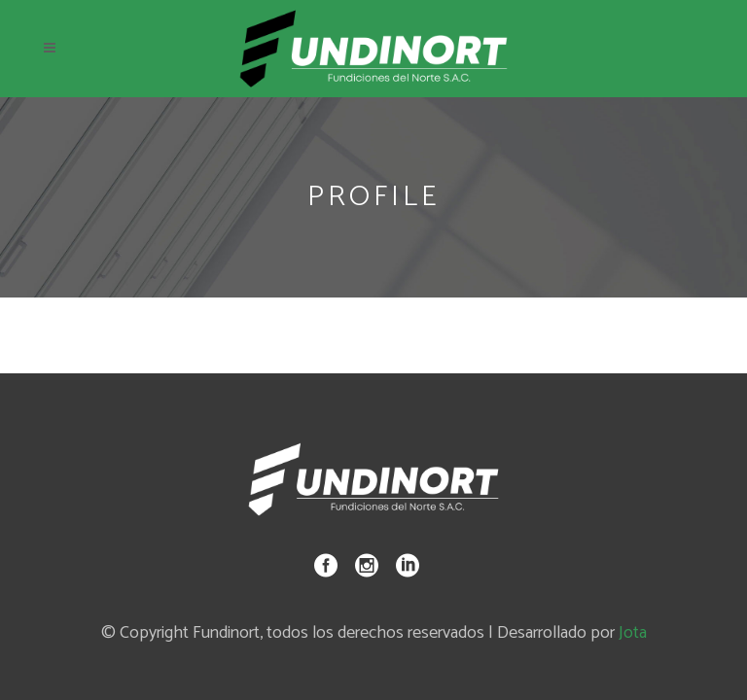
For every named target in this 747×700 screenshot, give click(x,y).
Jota (633, 633)
